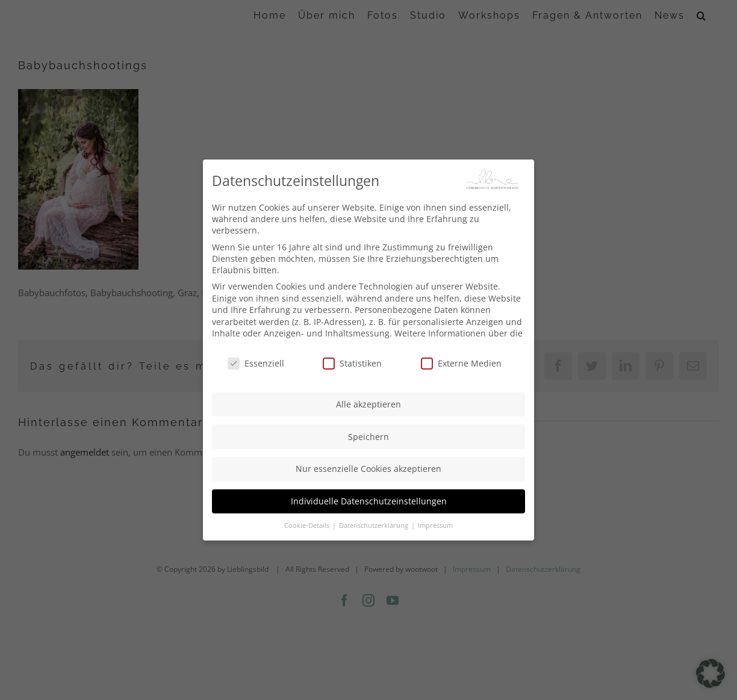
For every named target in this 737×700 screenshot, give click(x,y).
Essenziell (256, 362)
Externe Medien (461, 362)
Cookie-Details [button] (308, 525)
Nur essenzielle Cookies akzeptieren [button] (368, 468)
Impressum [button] (435, 525)
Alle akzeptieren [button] (368, 403)
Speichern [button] (368, 435)
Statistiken (352, 362)
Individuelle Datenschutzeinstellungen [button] (369, 500)
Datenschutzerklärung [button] (375, 525)
